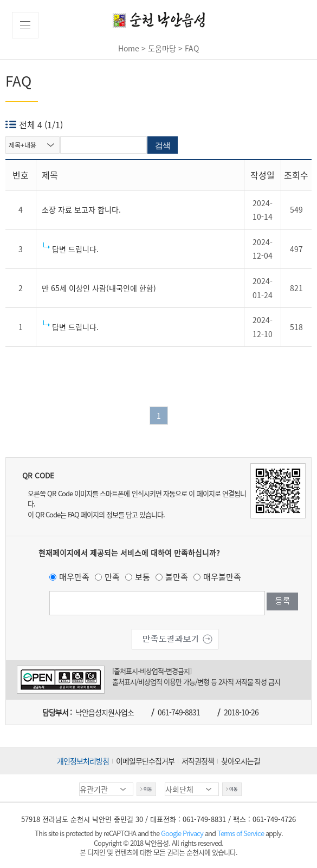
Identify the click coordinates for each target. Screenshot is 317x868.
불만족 (177, 577)
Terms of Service (241, 833)
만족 (112, 577)
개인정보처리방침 (83, 761)
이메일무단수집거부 (145, 761)
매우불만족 (222, 577)
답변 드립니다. (75, 249)
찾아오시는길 (241, 761)
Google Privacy (183, 833)
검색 (163, 145)
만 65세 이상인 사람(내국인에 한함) (99, 288)
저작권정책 (198, 761)
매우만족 (74, 577)
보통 (143, 577)
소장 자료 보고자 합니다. (81, 209)
